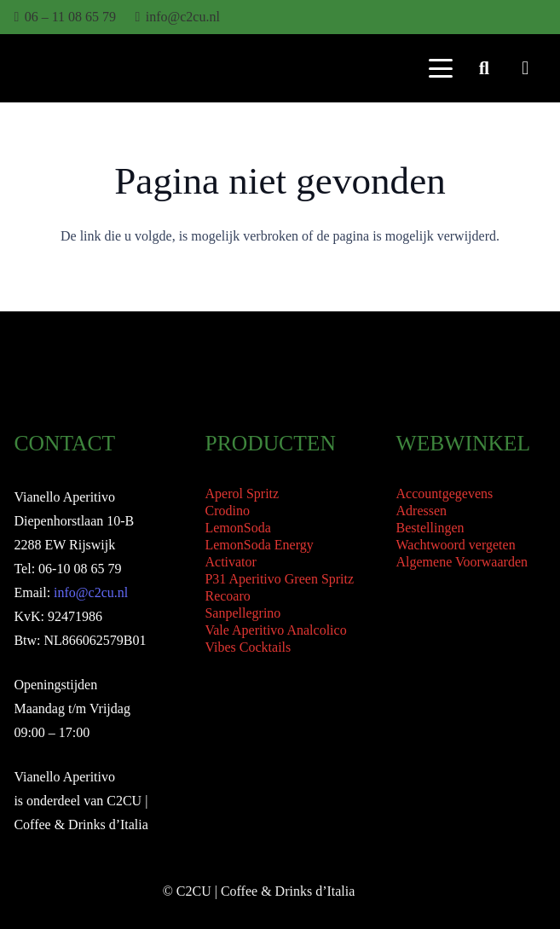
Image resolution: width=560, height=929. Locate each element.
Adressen (422, 511)
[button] (441, 68)
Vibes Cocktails (248, 647)
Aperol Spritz (242, 494)
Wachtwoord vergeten (456, 545)
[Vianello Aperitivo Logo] (64, 69)
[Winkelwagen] (525, 68)
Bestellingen (430, 528)
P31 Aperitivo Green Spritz (279, 579)
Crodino (227, 511)
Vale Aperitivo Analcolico (275, 630)
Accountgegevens (445, 494)
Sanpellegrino (242, 613)
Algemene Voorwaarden (462, 562)
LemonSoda (237, 528)
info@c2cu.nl (91, 592)
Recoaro (227, 596)
